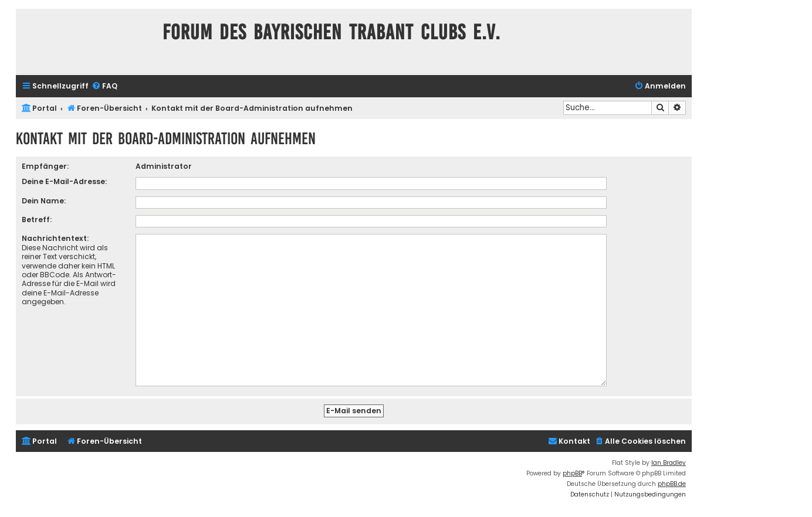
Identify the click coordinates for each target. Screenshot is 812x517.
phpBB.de (672, 479)
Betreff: (37, 220)
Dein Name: (44, 201)
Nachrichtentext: (55, 238)
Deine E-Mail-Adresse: (64, 181)
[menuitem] (104, 86)
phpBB (572, 469)
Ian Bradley (669, 458)
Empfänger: (45, 166)
